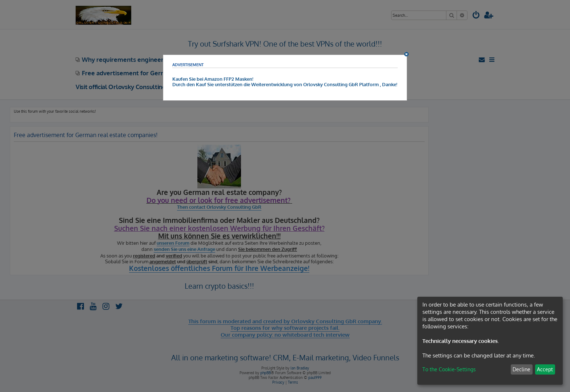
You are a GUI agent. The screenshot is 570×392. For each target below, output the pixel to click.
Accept (545, 369)
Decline (521, 369)
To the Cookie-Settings (449, 369)
